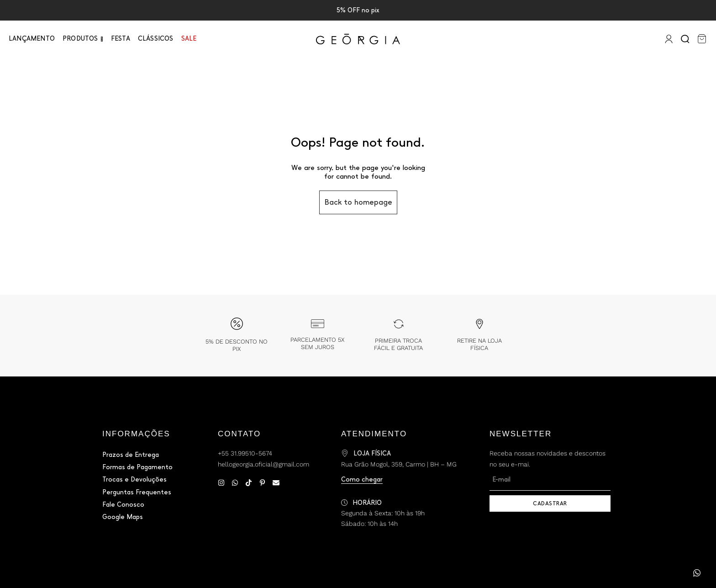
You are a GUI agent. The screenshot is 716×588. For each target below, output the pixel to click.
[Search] (686, 39)
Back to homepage (358, 202)
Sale (189, 39)
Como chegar (362, 479)
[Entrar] (668, 39)
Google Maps (123, 517)
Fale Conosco (123, 505)
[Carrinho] (702, 39)
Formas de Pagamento (137, 467)
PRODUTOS (80, 39)
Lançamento (32, 39)
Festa (121, 39)
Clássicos (156, 39)
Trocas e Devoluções (134, 479)
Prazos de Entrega (131, 455)
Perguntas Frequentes (137, 492)
